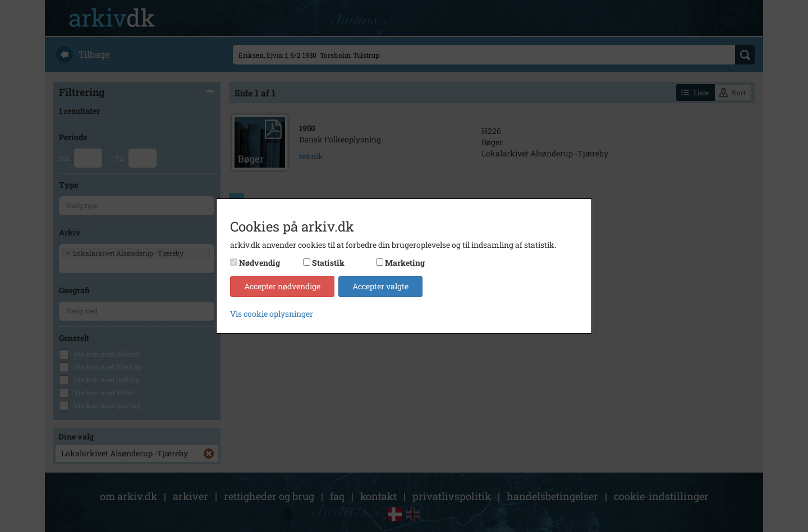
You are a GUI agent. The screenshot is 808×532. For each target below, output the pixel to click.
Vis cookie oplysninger (272, 314)
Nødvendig (260, 263)
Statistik (328, 263)
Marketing (405, 263)
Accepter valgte (380, 286)
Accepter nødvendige (282, 286)
